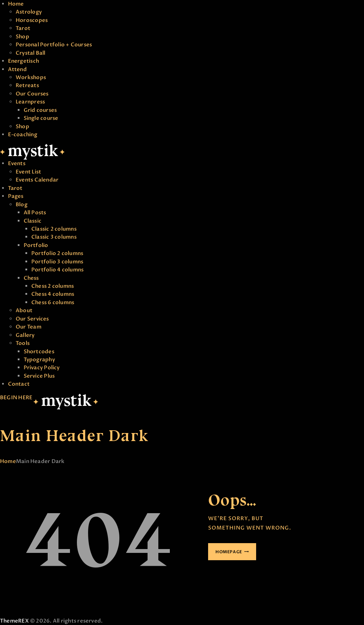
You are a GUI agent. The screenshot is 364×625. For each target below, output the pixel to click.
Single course (41, 118)
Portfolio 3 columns (57, 262)
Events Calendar (37, 180)
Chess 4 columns (53, 294)
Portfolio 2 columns (57, 253)
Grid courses (40, 110)
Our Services (32, 319)
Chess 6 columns (53, 302)
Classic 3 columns (54, 237)
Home (16, 4)
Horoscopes (32, 20)
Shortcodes (39, 352)
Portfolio (36, 245)
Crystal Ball (31, 53)
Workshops (31, 77)
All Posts (35, 213)
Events (17, 163)
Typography (39, 360)
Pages (16, 196)
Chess (31, 278)
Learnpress (30, 102)
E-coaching (23, 134)
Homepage (229, 552)
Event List (28, 172)
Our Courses (32, 94)
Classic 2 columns (54, 229)
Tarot (23, 28)
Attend (17, 69)
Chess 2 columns (53, 286)
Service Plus (39, 376)
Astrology (29, 12)
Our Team (29, 327)
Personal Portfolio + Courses (54, 45)
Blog (22, 205)
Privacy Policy (42, 368)
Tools (23, 343)
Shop (22, 37)
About (24, 310)
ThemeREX (14, 621)
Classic (33, 221)
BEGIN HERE (16, 398)
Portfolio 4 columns (57, 270)
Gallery (25, 335)
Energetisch (23, 61)
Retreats (27, 85)
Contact (19, 384)
